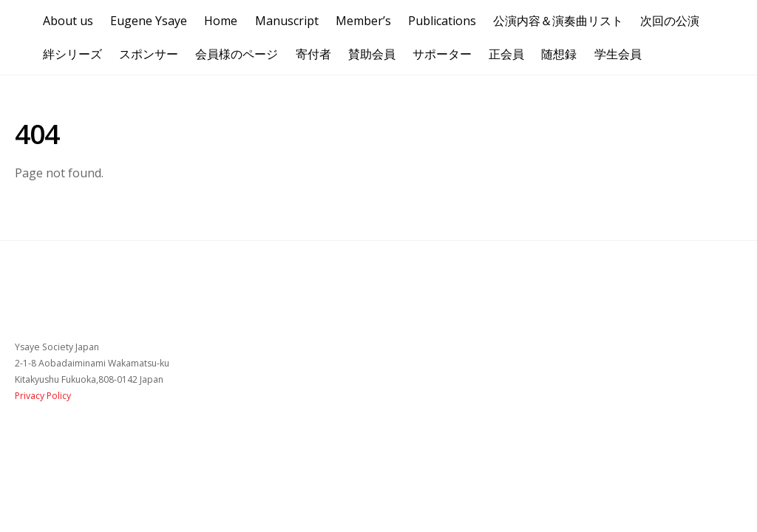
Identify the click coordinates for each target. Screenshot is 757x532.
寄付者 (313, 54)
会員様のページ (237, 54)
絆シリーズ (72, 54)
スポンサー (149, 54)
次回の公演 (670, 21)
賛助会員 (372, 54)
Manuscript (287, 21)
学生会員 (618, 54)
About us (68, 21)
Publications (442, 21)
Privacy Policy (43, 396)
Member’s (363, 21)
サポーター (442, 54)
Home (221, 21)
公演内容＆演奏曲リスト (558, 21)
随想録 (559, 54)
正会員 (506, 54)
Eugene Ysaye (149, 21)
